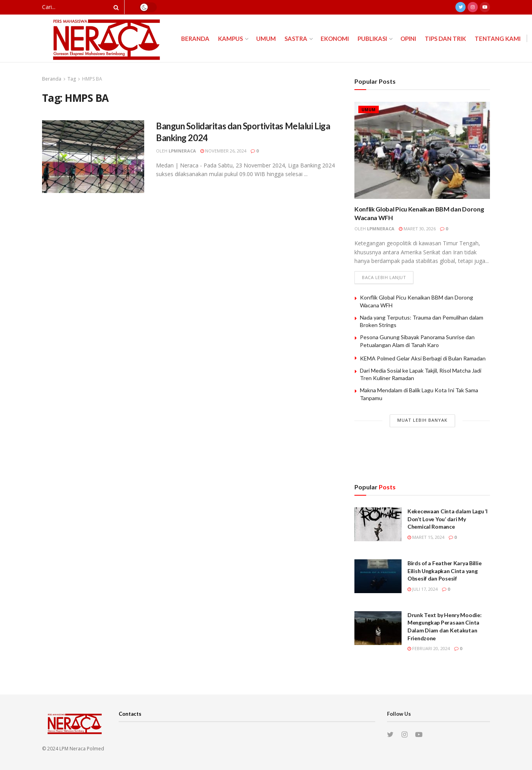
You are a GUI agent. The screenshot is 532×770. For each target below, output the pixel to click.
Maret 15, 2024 (426, 537)
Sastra (296, 39)
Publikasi (372, 39)
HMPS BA (92, 79)
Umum (266, 39)
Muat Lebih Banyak (422, 420)
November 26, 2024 (223, 151)
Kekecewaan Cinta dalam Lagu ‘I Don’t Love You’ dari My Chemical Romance (448, 519)
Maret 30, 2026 (417, 229)
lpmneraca (182, 151)
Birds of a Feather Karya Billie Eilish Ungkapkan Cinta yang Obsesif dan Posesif (444, 571)
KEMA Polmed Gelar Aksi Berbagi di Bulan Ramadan (423, 358)
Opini (408, 39)
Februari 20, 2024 (429, 648)
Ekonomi (335, 39)
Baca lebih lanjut (384, 278)
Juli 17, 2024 (423, 589)
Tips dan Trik (445, 39)
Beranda (195, 39)
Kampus (230, 39)
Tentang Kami (498, 39)
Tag (72, 79)
